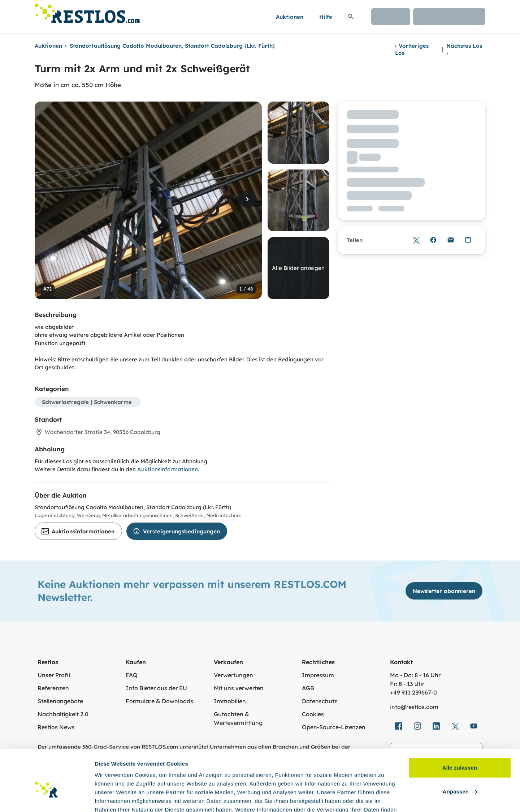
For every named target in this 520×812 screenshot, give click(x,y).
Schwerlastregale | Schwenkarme (87, 402)
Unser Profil (54, 675)
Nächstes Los (464, 49)
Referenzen (53, 688)
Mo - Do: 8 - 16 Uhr (415, 675)
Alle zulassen (460, 727)
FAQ (132, 675)
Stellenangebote (60, 701)
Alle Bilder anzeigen (298, 268)
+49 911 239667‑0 (413, 692)
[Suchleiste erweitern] (351, 17)
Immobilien (230, 701)
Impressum (318, 675)
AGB (308, 688)
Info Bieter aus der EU (156, 688)
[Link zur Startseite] (87, 11)
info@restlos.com (414, 707)
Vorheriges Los (412, 49)
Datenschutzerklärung (162, 778)
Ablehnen (460, 775)
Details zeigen (113, 798)
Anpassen (460, 751)
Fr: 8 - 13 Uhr (407, 684)
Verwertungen (233, 675)
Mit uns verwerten (239, 688)
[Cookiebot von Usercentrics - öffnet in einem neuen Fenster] (47, 798)
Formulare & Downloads (159, 701)
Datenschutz (320, 701)
